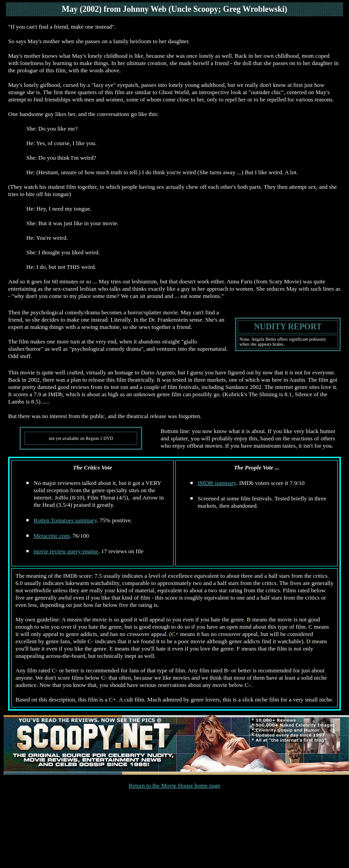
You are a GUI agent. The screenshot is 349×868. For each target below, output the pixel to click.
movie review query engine (66, 551)
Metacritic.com (52, 536)
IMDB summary (217, 483)
